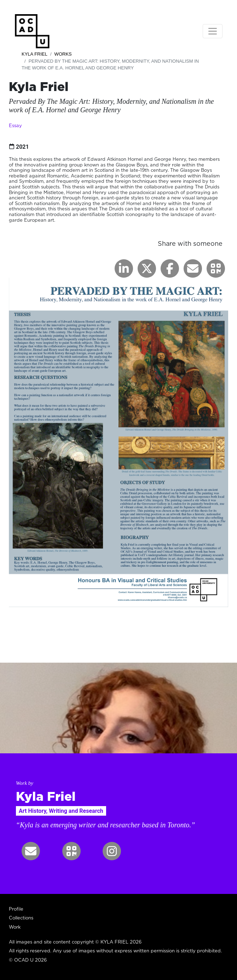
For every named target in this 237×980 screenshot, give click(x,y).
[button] (216, 268)
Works (63, 54)
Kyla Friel (34, 54)
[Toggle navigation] (213, 31)
